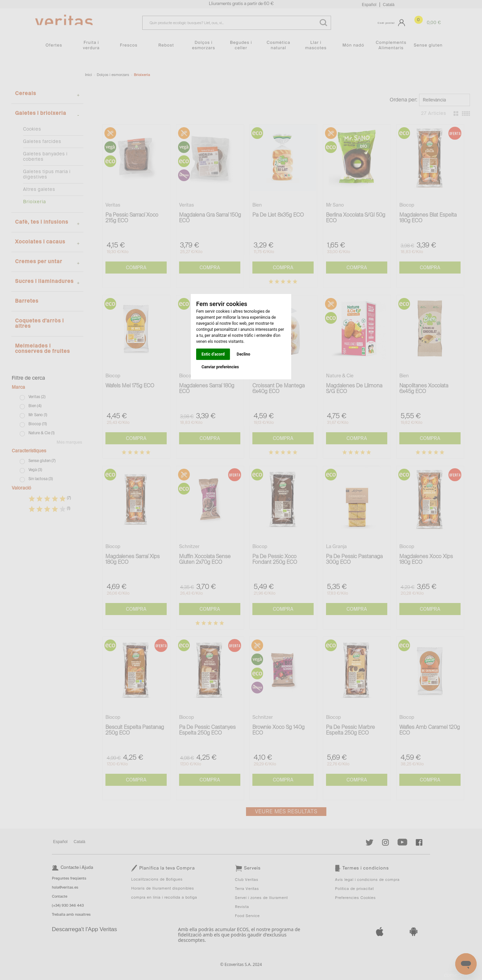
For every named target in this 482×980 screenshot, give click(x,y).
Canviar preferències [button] (220, 367)
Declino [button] (243, 354)
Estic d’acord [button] (213, 354)
